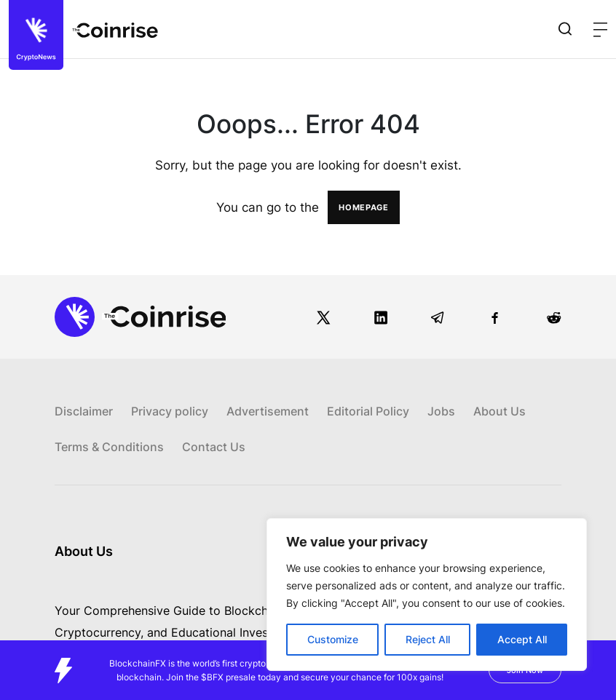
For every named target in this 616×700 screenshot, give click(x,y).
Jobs (441, 411)
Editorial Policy (368, 411)
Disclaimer (84, 411)
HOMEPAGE (364, 207)
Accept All (522, 639)
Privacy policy (170, 411)
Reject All (428, 639)
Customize (333, 639)
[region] (427, 594)
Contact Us (214, 447)
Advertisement (268, 411)
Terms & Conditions (109, 447)
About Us (499, 411)
